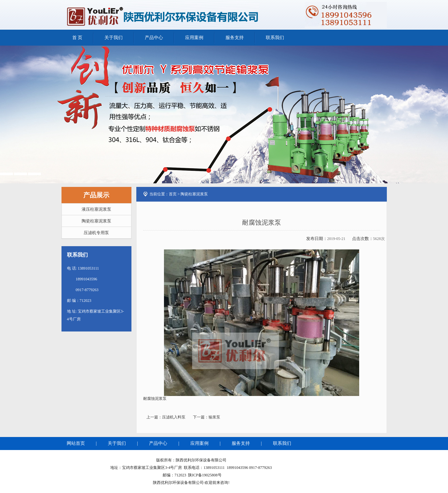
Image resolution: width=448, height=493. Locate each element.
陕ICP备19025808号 (205, 475)
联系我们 (275, 38)
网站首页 (76, 443)
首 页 (77, 38)
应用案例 (194, 38)
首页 (173, 194)
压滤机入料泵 (174, 417)
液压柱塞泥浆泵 (96, 209)
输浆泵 (214, 417)
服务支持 (235, 38)
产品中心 (154, 38)
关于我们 (114, 38)
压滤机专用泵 (96, 233)
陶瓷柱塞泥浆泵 (96, 221)
